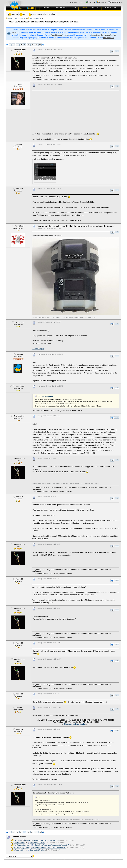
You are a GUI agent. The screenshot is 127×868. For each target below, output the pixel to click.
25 (28, 45)
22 (17, 45)
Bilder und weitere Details (74, 724)
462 (117, 86)
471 (117, 498)
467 (117, 356)
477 (117, 695)
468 (117, 388)
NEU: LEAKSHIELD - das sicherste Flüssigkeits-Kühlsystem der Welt (43, 21)
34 (40, 45)
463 (117, 146)
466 (117, 324)
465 (117, 232)
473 (117, 580)
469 (117, 417)
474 (117, 610)
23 (21, 45)
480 (117, 786)
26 (32, 45)
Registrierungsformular (60, 35)
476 (117, 661)
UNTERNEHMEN (110, 8)
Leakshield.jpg (38, 349)
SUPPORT (95, 8)
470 (117, 460)
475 (117, 644)
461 (117, 51)
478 (117, 709)
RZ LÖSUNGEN (61, 8)
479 (117, 731)
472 (117, 546)
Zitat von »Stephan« (45, 396)
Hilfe (14, 32)
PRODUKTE (46, 8)
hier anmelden (109, 38)
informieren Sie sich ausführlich (104, 35)
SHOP (74, 8)
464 (117, 190)
